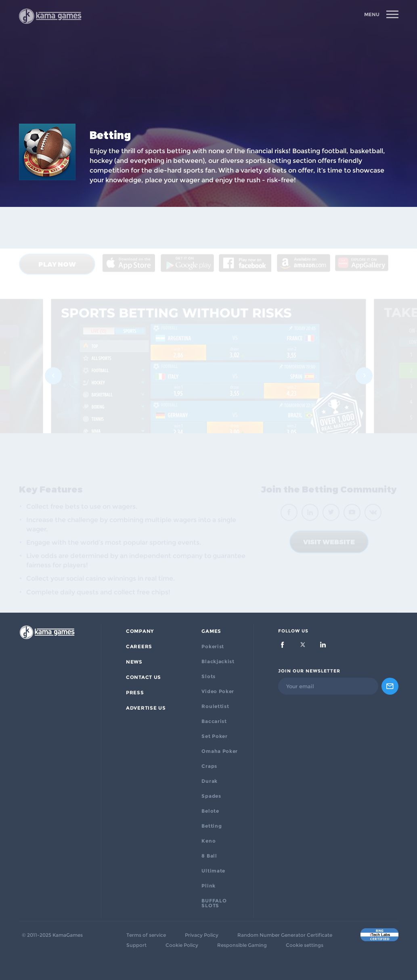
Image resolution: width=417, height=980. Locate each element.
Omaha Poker (220, 751)
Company (140, 631)
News (134, 662)
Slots (208, 677)
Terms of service (146, 935)
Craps (209, 766)
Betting (212, 826)
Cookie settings (305, 945)
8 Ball (209, 856)
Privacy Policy (202, 935)
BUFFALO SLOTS (214, 903)
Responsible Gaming (242, 945)
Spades (211, 796)
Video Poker (218, 691)
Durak (210, 781)
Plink (208, 886)
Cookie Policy (182, 945)
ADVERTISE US (146, 708)
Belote (210, 811)
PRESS (135, 693)
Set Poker (214, 736)
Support (136, 945)
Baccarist (214, 721)
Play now (57, 228)
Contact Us (144, 677)
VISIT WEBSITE (329, 508)
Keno (208, 841)
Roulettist (215, 706)
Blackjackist (218, 662)
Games (211, 631)
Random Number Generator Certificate (285, 935)
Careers (139, 647)
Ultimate (213, 871)
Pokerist (213, 647)
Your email (300, 686)
